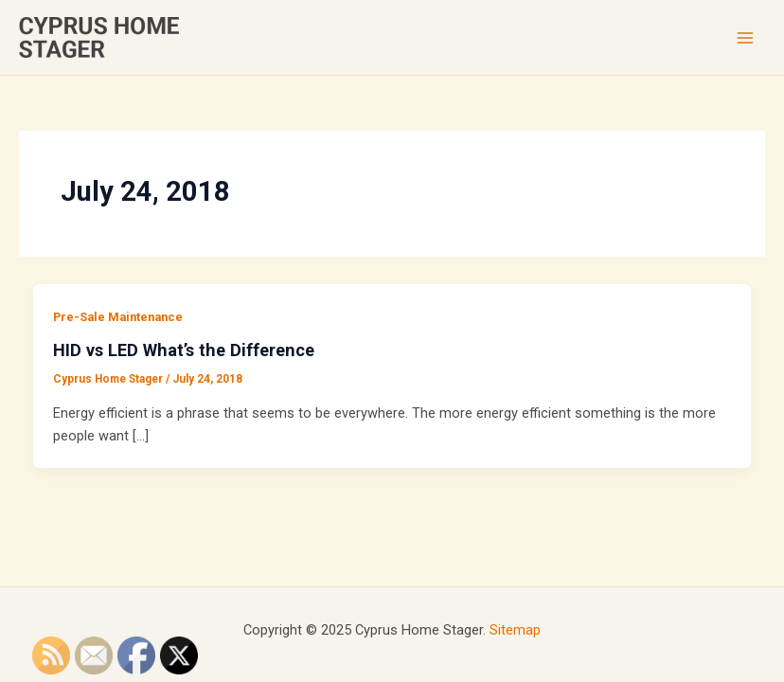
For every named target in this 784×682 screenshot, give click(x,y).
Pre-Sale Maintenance (118, 317)
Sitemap (515, 630)
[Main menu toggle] (745, 38)
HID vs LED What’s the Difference (184, 350)
